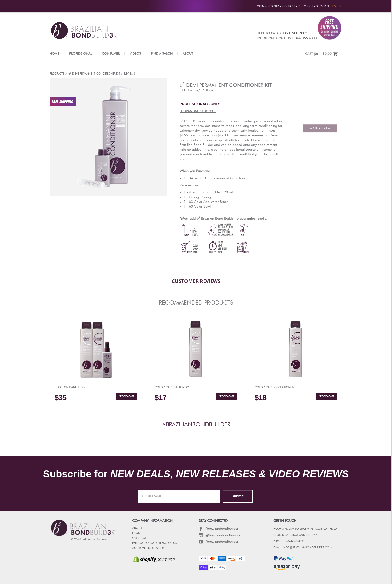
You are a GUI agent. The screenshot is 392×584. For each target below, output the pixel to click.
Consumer (111, 54)
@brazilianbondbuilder (220, 535)
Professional (81, 54)
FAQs (136, 533)
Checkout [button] (306, 6)
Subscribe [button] (323, 6)
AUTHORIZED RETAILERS (148, 548)
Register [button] (273, 6)
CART (312, 54)
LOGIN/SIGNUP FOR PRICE (198, 111)
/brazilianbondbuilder (219, 529)
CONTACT (139, 538)
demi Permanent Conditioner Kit (226, 85)
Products (57, 74)
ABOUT (137, 528)
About (188, 54)
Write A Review (320, 128)
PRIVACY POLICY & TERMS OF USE (155, 543)
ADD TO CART (126, 397)
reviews (129, 74)
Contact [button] (289, 6)
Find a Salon (162, 54)
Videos (135, 54)
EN (334, 6)
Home (54, 54)
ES (340, 6)
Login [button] (260, 6)
